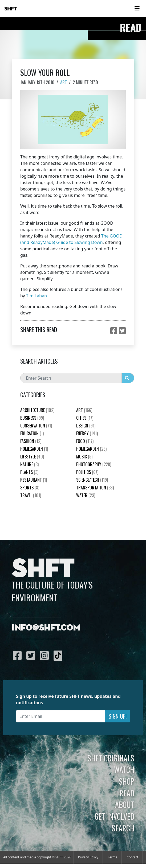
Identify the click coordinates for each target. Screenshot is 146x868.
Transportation (95, 488)
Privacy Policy (88, 857)
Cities (85, 418)
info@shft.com (46, 628)
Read (127, 793)
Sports (30, 488)
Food (85, 441)
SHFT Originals (111, 758)
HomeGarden (34, 449)
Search (123, 828)
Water (86, 495)
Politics (87, 472)
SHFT (11, 9)
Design (86, 426)
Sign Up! (117, 716)
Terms (113, 857)
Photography (94, 464)
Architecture (37, 410)
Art (64, 82)
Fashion (31, 441)
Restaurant (34, 480)
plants (29, 472)
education (32, 433)
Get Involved (114, 816)
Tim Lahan (36, 296)
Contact (133, 857)
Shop (127, 781)
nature (29, 464)
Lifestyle (32, 457)
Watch (124, 769)
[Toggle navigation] (137, 9)
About (125, 804)
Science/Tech (92, 480)
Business (32, 418)
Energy (87, 433)
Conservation (36, 426)
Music (84, 457)
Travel (31, 495)
